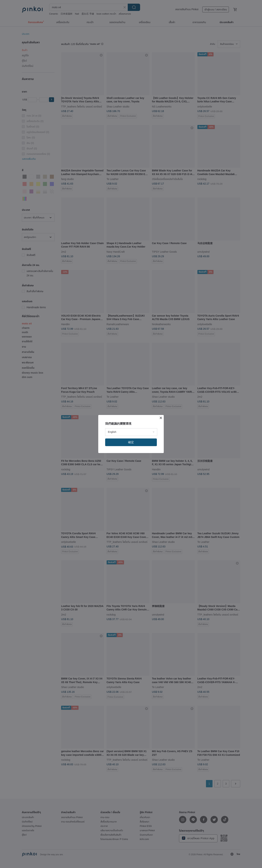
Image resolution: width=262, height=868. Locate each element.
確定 (131, 442)
